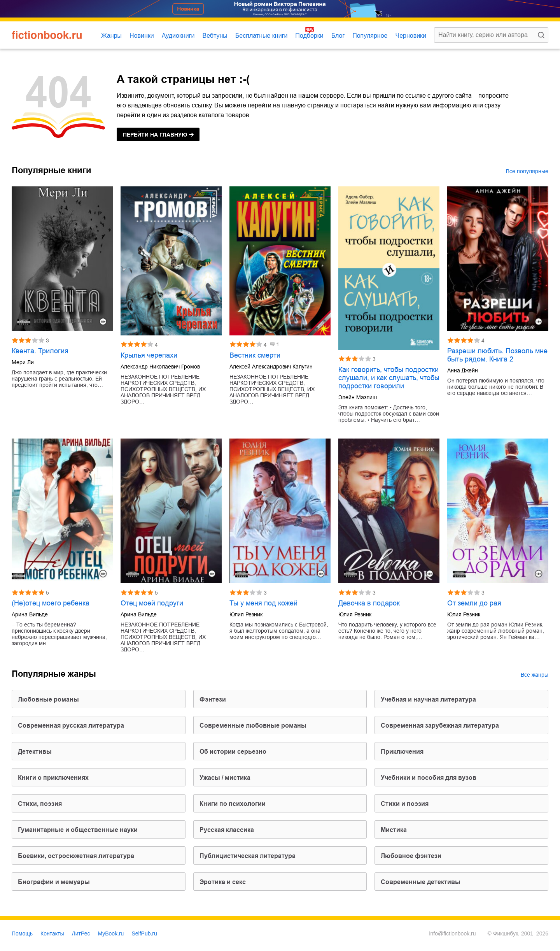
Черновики (411, 36)
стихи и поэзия (405, 804)
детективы (35, 752)
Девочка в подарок (369, 603)
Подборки (309, 36)
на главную (155, 135)
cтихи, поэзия (40, 804)
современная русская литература (71, 726)
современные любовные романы (253, 726)
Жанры (111, 36)
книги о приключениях (53, 778)
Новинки (142, 36)
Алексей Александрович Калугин (271, 367)
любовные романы (48, 699)
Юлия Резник (246, 614)
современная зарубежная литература (440, 726)
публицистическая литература (248, 856)
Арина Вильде (30, 614)
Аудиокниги (178, 36)
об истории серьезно (233, 752)
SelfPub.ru (144, 933)
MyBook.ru (111, 933)
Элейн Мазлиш (358, 397)
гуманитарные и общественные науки (78, 830)
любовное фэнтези (411, 856)
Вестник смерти (255, 355)
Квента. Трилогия (40, 351)
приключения (402, 752)
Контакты (52, 933)
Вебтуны (215, 36)
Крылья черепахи (149, 355)
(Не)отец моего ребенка (51, 603)
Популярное (370, 36)
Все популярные (527, 171)
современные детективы (421, 882)
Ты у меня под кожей (263, 603)
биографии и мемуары (54, 882)
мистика (394, 830)
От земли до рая (474, 603)
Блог (338, 36)
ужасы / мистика (225, 778)
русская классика (227, 830)
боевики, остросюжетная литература (76, 856)
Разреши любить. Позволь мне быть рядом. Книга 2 (497, 355)
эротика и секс (223, 882)
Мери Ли (23, 362)
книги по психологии (233, 804)
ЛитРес (81, 933)
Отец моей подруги (152, 603)
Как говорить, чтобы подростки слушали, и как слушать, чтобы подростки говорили (389, 378)
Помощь (22, 933)
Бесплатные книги (262, 36)
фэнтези (213, 699)
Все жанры (535, 675)
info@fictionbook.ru (452, 933)
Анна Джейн (463, 370)
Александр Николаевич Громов (160, 367)
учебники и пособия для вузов (429, 778)
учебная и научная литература (428, 699)
